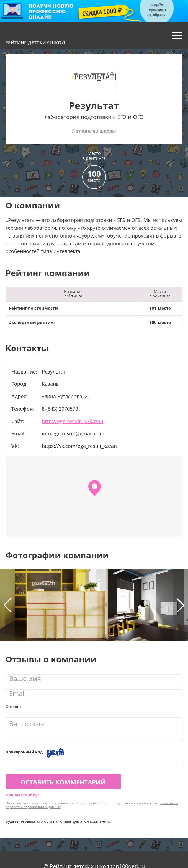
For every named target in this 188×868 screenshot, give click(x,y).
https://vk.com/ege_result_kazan (79, 446)
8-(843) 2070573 (60, 409)
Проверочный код (24, 752)
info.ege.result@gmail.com (73, 433)
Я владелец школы (94, 131)
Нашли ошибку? (22, 795)
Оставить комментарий (63, 782)
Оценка (13, 707)
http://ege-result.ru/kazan (73, 421)
